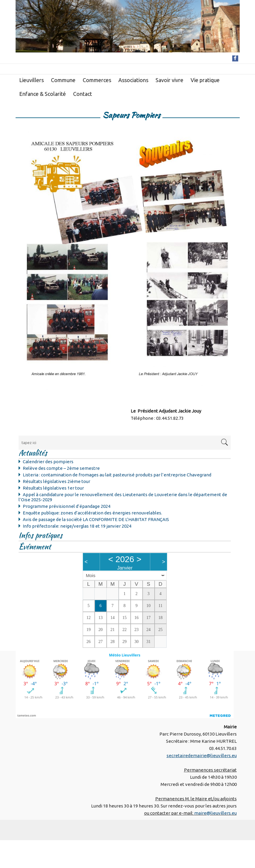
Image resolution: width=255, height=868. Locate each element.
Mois (91, 575)
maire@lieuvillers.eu (215, 813)
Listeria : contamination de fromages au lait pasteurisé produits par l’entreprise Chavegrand (117, 475)
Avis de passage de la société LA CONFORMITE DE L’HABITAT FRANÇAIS (96, 519)
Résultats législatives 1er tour (53, 488)
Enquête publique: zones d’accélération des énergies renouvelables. (92, 513)
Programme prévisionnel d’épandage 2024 (67, 506)
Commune (63, 80)
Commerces (97, 80)
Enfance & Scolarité (43, 94)
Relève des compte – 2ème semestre (61, 468)
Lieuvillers (31, 80)
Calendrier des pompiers (48, 462)
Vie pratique (205, 80)
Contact (83, 94)
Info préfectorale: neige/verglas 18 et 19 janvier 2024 (77, 526)
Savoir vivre (169, 80)
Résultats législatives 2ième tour (56, 481)
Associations (133, 80)
